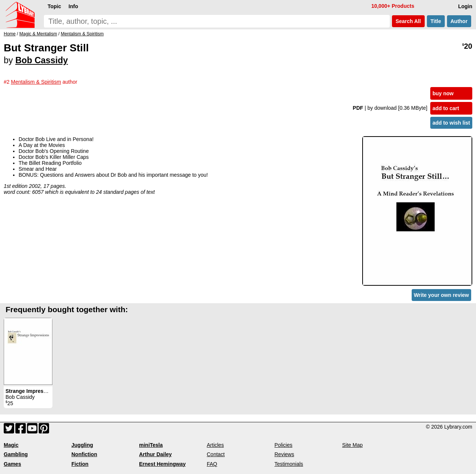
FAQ (212, 464)
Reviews (284, 454)
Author (459, 21)
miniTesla (151, 445)
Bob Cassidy (41, 60)
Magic (11, 445)
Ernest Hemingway (162, 464)
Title (436, 21)
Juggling (82, 445)
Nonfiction (84, 454)
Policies (283, 445)
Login (465, 6)
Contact (216, 454)
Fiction (80, 464)
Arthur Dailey (155, 454)
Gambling (16, 454)
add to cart (446, 108)
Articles (215, 445)
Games (12, 464)
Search (408, 21)
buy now (443, 93)
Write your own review (441, 295)
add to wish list (451, 123)
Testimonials (289, 464)
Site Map (352, 445)
